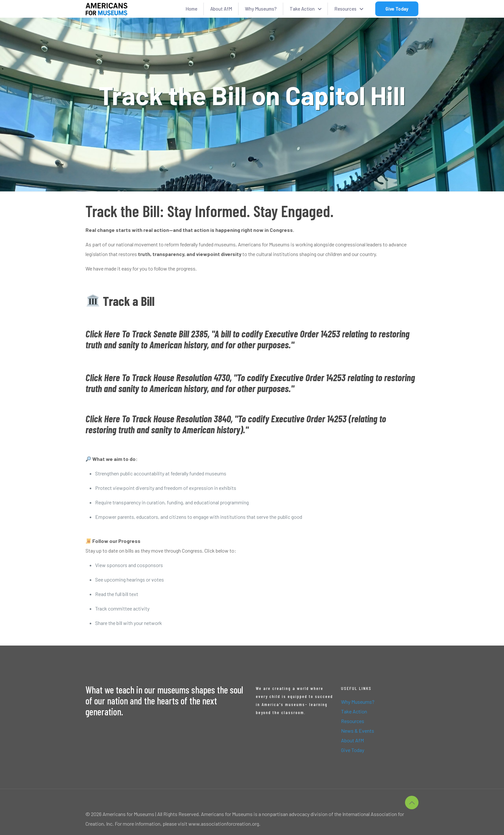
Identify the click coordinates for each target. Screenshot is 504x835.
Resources (353, 721)
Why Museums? (358, 702)
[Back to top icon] (412, 803)
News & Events (358, 731)
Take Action (354, 711)
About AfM (352, 740)
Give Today (353, 750)
